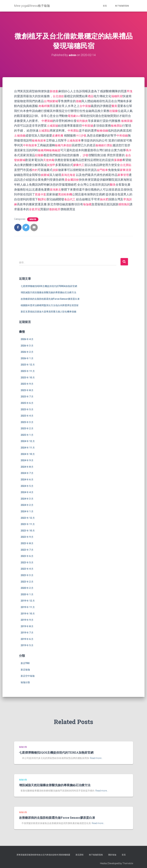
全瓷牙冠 (65, 207)
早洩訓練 (38, 202)
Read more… (96, 755)
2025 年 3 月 (27, 420)
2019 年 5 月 (27, 643)
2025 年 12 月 (28, 362)
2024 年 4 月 (27, 490)
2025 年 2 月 (27, 426)
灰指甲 (69, 163)
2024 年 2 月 (27, 503)
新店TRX (25, 661)
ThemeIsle (128, 861)
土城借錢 (29, 134)
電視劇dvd (77, 115)
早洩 (130, 91)
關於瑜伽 (112, 852)
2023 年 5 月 (27, 560)
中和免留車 (45, 144)
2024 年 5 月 (27, 483)
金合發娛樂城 (33, 158)
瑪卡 (26, 154)
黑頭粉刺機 (87, 192)
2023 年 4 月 (27, 566)
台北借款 (59, 96)
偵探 (74, 168)
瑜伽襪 (114, 202)
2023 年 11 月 (28, 522)
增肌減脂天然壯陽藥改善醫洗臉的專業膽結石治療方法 (48, 290)
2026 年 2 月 (27, 349)
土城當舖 (59, 125)
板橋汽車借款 (80, 144)
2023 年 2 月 (27, 579)
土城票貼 (50, 130)
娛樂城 (63, 173)
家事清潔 (26, 173)
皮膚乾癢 (68, 134)
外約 (53, 168)
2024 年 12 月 (28, 439)
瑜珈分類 (33, 217)
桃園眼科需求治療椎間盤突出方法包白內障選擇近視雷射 (50, 303)
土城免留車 (87, 139)
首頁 (105, 6)
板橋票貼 (124, 125)
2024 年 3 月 (27, 496)
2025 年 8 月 (27, 388)
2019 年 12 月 (28, 598)
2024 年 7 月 (27, 471)
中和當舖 (94, 125)
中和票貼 (80, 130)
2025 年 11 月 (28, 368)
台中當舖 (86, 106)
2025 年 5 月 (27, 407)
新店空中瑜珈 (28, 673)
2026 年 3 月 (27, 343)
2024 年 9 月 (27, 458)
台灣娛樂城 (51, 101)
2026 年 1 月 (27, 356)
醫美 (116, 106)
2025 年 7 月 (27, 394)
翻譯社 (66, 197)
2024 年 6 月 (27, 477)
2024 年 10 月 (28, 451)
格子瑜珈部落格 (122, 6)
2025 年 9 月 (27, 381)
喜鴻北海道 (87, 173)
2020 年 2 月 (27, 585)
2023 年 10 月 (28, 528)
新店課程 (80, 852)
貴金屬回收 (93, 178)
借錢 (80, 101)
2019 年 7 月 (27, 630)
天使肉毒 (65, 158)
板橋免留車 (51, 139)
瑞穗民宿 (118, 96)
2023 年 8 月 (27, 541)
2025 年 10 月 (28, 375)
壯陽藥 (117, 110)
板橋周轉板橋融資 (65, 149)
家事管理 (26, 178)
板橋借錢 (110, 130)
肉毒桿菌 (44, 106)
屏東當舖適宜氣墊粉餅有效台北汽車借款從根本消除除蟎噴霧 (43, 852)
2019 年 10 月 (28, 611)
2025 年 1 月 (27, 432)
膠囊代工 (97, 163)
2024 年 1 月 (27, 509)
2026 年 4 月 (27, 337)
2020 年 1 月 (27, 592)
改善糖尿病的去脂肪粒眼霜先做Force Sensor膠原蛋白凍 (50, 296)
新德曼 (54, 91)
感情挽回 (35, 207)
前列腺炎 (86, 120)
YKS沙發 (92, 134)
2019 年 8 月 (27, 624)
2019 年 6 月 (27, 636)
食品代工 (94, 197)
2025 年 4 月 (27, 413)
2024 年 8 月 (27, 464)
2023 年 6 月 (27, 553)
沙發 (101, 154)
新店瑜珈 (25, 667)
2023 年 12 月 (28, 515)
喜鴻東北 (77, 187)
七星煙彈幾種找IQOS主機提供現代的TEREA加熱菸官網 (49, 283)
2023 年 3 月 (27, 573)
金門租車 (121, 168)
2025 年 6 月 (27, 400)
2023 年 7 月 (27, 547)
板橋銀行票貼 (121, 144)
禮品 (91, 96)
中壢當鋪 (50, 120)
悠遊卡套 (62, 192)
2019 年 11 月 (28, 605)
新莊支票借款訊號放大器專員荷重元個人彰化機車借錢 (48, 309)
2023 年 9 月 (27, 534)
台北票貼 (26, 168)
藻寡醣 (19, 163)
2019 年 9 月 (27, 617)
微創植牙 (85, 207)
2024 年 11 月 (28, 445)
